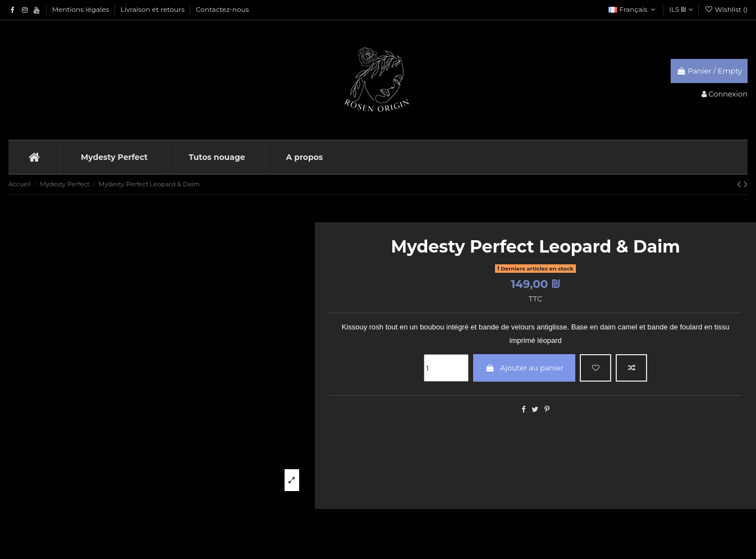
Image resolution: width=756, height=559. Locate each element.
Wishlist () (726, 9)
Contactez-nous (222, 9)
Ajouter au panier (524, 368)
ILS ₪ (681, 9)
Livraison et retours (154, 9)
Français (633, 9)
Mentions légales (82, 9)
